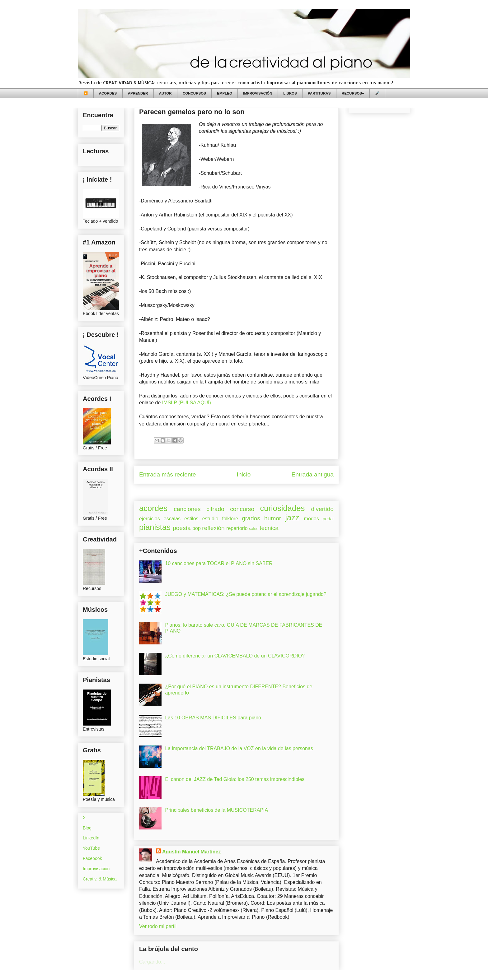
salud (254, 529)
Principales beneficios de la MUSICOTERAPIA (216, 810)
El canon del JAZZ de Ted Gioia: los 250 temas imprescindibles (235, 779)
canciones (187, 509)
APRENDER (138, 93)
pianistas (155, 527)
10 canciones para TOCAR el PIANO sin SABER (219, 563)
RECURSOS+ (353, 93)
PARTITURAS (319, 93)
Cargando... (152, 962)
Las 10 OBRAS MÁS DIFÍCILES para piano (213, 718)
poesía (182, 528)
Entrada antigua (313, 474)
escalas (172, 519)
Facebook (92, 858)
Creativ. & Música (100, 879)
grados (251, 518)
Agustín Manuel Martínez (191, 852)
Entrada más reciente (167, 474)
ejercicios (150, 519)
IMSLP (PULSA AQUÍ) (187, 403)
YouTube (91, 848)
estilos (191, 519)
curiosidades (283, 508)
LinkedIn (91, 838)
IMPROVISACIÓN (258, 93)
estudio (210, 519)
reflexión (213, 528)
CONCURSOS (194, 93)
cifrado (215, 509)
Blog (87, 828)
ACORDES (108, 93)
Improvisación (96, 869)
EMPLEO (225, 93)
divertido (322, 509)
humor (273, 518)
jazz (292, 518)
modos (312, 519)
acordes (153, 508)
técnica (269, 528)
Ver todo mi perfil (158, 926)
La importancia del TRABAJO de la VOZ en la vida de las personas (239, 748)
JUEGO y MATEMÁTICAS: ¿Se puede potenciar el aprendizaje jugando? (246, 594)
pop (197, 528)
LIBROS (290, 93)
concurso (242, 509)
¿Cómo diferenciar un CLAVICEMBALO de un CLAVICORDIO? (235, 656)
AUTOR (165, 93)
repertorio (237, 528)
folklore (230, 519)
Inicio (244, 474)
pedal (328, 519)
